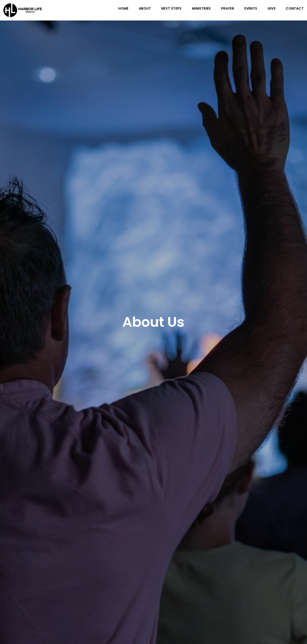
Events (251, 9)
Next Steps (171, 9)
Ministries (201, 9)
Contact (295, 9)
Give (272, 9)
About (145, 9)
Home (123, 9)
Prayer (228, 9)
